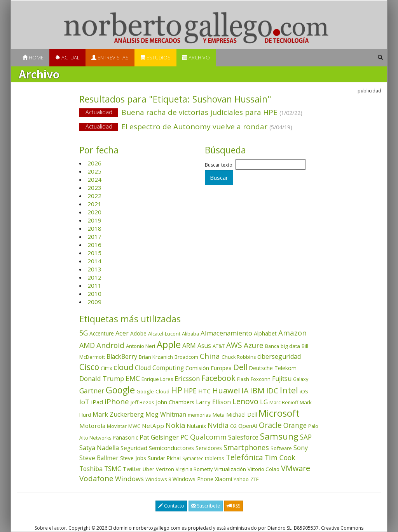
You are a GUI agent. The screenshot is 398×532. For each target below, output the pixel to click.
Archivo (196, 57)
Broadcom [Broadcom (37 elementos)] (186, 357)
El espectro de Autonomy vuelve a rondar (199, 127)
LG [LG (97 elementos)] (264, 402)
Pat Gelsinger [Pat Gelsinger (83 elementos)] (159, 437)
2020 (94, 212)
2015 (94, 253)
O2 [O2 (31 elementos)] (233, 426)
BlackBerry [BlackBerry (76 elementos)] (122, 356)
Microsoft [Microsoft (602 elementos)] (279, 413)
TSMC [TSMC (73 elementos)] (113, 469)
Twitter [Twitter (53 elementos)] (132, 469)
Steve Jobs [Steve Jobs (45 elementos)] (133, 458)
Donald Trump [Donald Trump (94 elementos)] (102, 378)
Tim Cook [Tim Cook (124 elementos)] (280, 457)
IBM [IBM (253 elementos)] (257, 390)
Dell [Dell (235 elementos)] (240, 367)
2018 (94, 228)
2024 (94, 179)
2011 (94, 285)
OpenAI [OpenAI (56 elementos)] (248, 426)
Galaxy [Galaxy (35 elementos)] (301, 379)
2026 (94, 163)
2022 (94, 196)
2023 (94, 188)
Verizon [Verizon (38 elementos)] (165, 469)
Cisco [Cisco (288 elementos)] (89, 367)
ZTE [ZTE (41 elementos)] (255, 479)
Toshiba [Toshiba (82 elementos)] (91, 469)
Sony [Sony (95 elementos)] (301, 448)
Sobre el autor (50, 528)
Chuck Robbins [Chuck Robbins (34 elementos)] (239, 357)
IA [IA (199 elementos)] (245, 390)
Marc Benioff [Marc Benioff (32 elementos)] (284, 402)
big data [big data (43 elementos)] (290, 346)
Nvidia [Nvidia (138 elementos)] (218, 425)
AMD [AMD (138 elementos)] (87, 345)
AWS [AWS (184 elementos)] (234, 345)
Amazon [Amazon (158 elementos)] (292, 333)
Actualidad (99, 112)
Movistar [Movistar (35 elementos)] (117, 426)
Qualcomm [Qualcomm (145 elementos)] (208, 437)
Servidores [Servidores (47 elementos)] (209, 448)
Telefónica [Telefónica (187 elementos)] (244, 457)
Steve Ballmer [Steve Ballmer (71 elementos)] (99, 458)
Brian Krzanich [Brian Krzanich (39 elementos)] (156, 357)
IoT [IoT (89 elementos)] (84, 402)
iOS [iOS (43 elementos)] (304, 391)
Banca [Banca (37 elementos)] (272, 346)
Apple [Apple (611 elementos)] (169, 344)
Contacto (171, 506)
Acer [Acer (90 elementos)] (122, 333)
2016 (94, 245)
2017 (94, 236)
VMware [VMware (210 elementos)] (296, 468)
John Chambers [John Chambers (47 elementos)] (175, 402)
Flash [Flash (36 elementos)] (243, 379)
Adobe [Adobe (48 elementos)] (138, 333)
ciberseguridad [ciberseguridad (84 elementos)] (279, 356)
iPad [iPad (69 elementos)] (97, 402)
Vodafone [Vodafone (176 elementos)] (96, 478)
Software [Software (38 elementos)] (281, 448)
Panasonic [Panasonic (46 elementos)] (125, 437)
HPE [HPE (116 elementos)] (190, 391)
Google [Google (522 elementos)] (120, 390)
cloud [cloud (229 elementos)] (123, 367)
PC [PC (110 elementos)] (184, 437)
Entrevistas (110, 57)
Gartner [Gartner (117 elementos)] (92, 391)
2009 (94, 302)
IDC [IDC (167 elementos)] (272, 391)
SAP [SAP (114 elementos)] (306, 437)
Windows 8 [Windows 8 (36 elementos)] (158, 479)
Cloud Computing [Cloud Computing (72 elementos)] (159, 368)
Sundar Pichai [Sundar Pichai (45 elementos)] (164, 458)
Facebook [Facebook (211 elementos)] (218, 378)
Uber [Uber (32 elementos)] (148, 469)
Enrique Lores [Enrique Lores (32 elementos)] (157, 379)
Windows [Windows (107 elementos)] (129, 479)
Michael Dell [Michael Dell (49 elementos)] (242, 415)
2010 (94, 294)
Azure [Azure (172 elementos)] (254, 345)
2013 (94, 269)
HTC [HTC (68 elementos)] (204, 391)
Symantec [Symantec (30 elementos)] (193, 458)
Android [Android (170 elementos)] (110, 345)
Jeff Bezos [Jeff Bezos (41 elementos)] (142, 402)
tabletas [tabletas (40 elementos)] (215, 458)
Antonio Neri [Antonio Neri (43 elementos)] (141, 346)
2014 (94, 261)
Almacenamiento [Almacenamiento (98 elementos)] (226, 333)
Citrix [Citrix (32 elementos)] (106, 368)
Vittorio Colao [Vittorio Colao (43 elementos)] (264, 469)
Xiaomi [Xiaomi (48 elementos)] (223, 479)
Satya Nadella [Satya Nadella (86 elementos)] (99, 448)
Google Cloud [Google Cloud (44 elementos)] (153, 391)
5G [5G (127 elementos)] (84, 333)
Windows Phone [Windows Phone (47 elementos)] (193, 479)
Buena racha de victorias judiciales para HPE (199, 113)
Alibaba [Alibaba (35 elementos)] (190, 334)
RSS (234, 506)
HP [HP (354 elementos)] (177, 390)
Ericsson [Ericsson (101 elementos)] (187, 378)
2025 (94, 171)
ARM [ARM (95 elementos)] (189, 345)
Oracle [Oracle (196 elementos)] (270, 425)
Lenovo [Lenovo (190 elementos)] (245, 401)
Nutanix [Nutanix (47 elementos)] (196, 426)
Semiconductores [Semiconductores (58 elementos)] (171, 448)
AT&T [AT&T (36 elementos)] (219, 346)
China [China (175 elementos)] (210, 356)
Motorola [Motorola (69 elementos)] (92, 426)
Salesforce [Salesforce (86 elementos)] (243, 437)
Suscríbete (206, 506)
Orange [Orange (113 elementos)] (295, 425)
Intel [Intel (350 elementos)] (289, 390)
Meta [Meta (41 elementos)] (219, 415)
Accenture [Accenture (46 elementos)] (102, 333)
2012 (94, 277)
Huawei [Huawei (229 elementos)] (226, 390)
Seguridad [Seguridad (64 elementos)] (134, 448)
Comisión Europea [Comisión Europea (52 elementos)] (209, 368)
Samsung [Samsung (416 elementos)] (279, 436)
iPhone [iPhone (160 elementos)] (117, 401)
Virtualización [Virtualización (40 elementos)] (230, 469)
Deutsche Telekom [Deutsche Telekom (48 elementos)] (273, 368)
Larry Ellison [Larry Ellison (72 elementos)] (213, 402)
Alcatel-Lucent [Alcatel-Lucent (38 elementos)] (164, 334)
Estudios (155, 57)
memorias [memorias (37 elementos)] (199, 415)
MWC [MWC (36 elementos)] (134, 426)
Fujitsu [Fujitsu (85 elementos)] (282, 379)
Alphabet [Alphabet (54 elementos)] (265, 333)
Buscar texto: (219, 165)
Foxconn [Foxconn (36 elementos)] (261, 379)
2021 (94, 204)
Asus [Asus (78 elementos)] (204, 346)
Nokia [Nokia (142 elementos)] (175, 425)
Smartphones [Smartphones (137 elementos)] (246, 447)
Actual (67, 57)
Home (33, 57)
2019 (94, 220)
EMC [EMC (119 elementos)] (133, 378)
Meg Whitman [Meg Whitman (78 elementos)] (166, 414)
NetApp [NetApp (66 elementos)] (153, 426)
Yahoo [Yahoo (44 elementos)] (241, 479)
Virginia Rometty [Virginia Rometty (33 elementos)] (194, 469)
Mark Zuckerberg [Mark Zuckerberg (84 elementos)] (118, 414)
